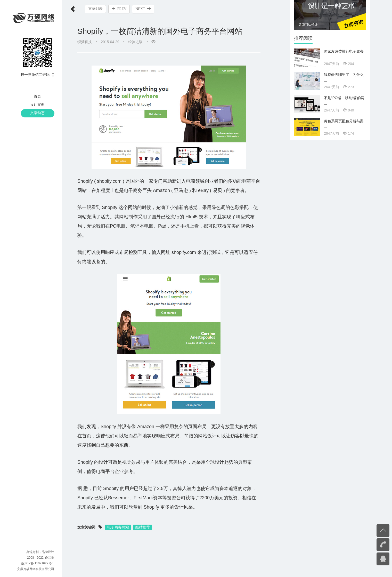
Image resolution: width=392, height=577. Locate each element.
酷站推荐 (143, 518)
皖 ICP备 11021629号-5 (38, 563)
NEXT (143, 9)
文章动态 (37, 113)
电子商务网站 (118, 518)
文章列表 (95, 9)
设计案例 (37, 105)
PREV (119, 9)
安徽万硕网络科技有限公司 (36, 569)
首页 (37, 96)
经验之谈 (135, 42)
